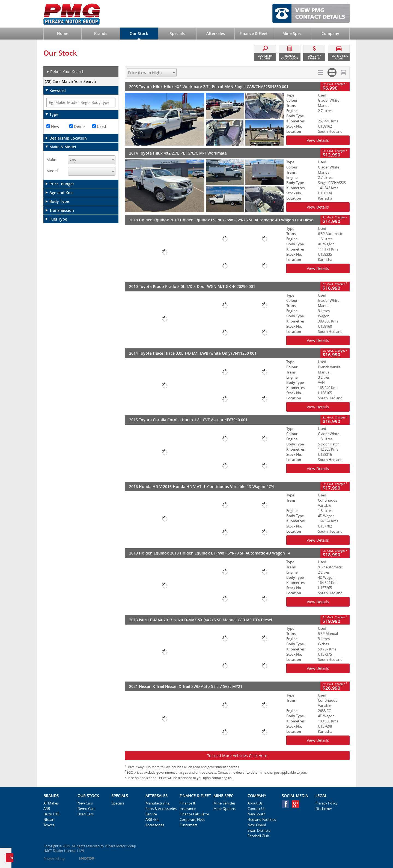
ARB (47, 809)
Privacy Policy (327, 803)
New (53, 126)
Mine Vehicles (224, 803)
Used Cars (86, 814)
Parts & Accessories (161, 809)
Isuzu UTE (51, 814)
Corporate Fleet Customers (192, 822)
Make (51, 160)
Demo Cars (86, 809)
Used (99, 126)
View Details (318, 140)
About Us (255, 803)
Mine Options (224, 809)
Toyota (49, 825)
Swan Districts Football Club (259, 833)
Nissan (49, 819)
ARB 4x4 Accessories (155, 822)
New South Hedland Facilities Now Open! (262, 819)
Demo (77, 126)
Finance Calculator (194, 814)
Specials (118, 803)
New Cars (85, 803)
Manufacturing (157, 803)
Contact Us (256, 809)
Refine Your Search (65, 72)
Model (52, 171)
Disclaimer (324, 809)
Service (151, 814)
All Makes (51, 803)
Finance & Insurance (188, 806)
